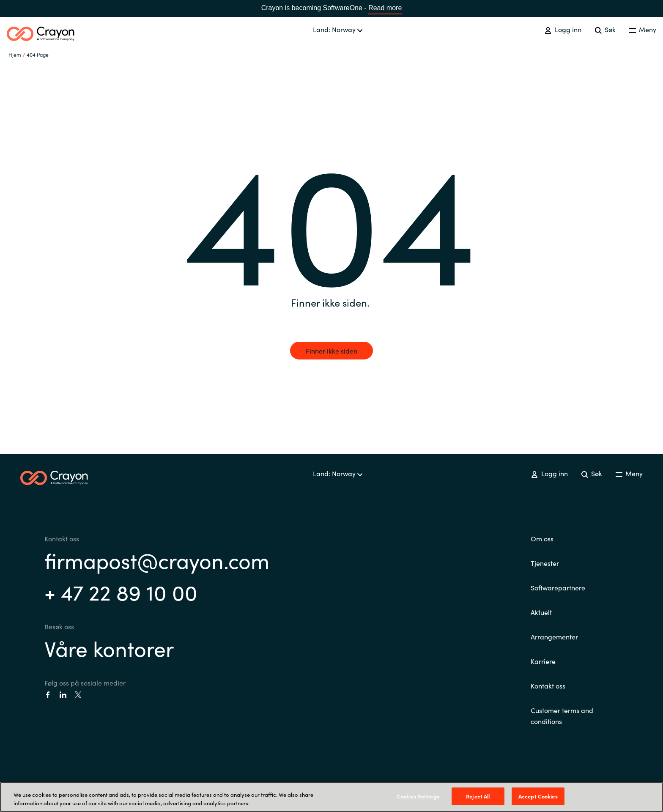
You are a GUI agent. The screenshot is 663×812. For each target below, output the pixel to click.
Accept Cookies (538, 796)
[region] (331, 797)
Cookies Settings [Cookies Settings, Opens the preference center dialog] (418, 796)
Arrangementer (554, 636)
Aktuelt (541, 612)
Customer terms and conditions (562, 716)
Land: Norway (338, 29)
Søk (605, 29)
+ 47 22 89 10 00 (121, 591)
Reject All (478, 796)
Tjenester (545, 563)
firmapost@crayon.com (157, 560)
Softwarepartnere (558, 587)
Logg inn (563, 29)
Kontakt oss (548, 686)
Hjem (15, 54)
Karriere (543, 661)
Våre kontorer (109, 648)
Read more (385, 8)
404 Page (38, 54)
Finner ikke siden (331, 351)
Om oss (542, 538)
